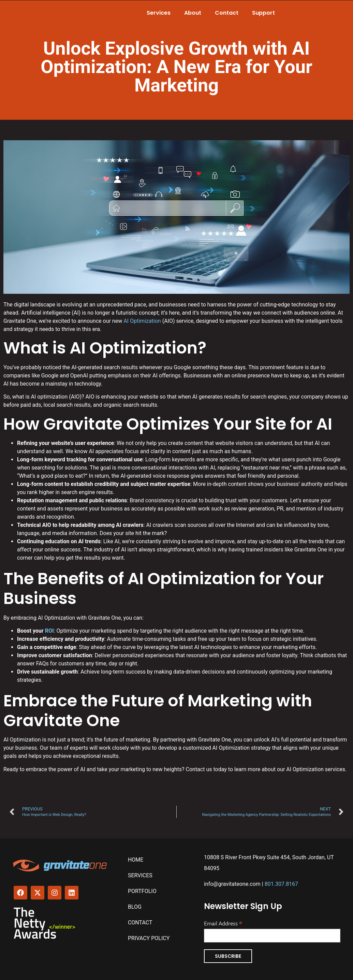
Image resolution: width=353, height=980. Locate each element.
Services (159, 13)
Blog (135, 907)
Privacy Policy (149, 938)
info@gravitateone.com (232, 884)
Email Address (223, 923)
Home (136, 860)
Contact (227, 13)
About (193, 13)
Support (263, 13)
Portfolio (142, 891)
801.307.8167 (281, 884)
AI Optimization (142, 321)
